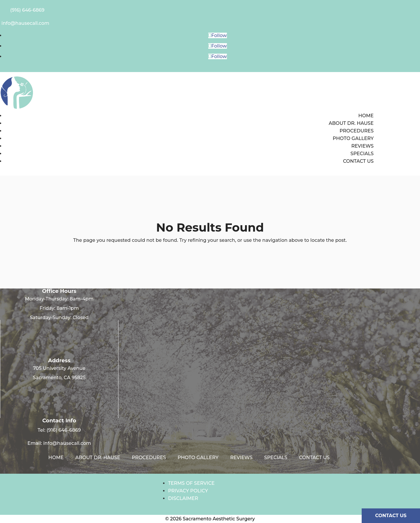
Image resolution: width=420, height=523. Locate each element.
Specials (362, 154)
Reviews (362, 146)
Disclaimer (183, 498)
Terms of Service (191, 483)
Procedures (357, 131)
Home (366, 116)
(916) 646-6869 (64, 430)
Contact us (358, 161)
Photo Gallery (353, 138)
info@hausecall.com (67, 443)
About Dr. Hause (351, 123)
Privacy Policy (188, 491)
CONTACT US (391, 516)
